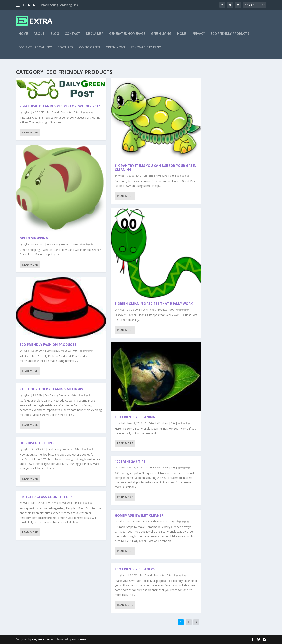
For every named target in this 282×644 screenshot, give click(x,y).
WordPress (79, 640)
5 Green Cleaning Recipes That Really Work (154, 304)
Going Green (89, 50)
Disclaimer (95, 36)
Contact (72, 36)
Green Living (161, 36)
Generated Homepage (127, 36)
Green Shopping (34, 238)
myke (26, 112)
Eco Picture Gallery (35, 50)
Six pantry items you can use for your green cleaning (156, 168)
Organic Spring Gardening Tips (59, 5)
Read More (30, 132)
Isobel (122, 423)
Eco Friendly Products (230, 36)
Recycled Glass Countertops (46, 497)
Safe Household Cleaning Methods (51, 389)
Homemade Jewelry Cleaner (139, 516)
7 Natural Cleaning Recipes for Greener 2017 (60, 106)
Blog (55, 36)
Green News (115, 50)
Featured (65, 50)
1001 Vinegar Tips (130, 462)
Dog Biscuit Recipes (37, 443)
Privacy (199, 36)
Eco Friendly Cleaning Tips (139, 417)
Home (23, 36)
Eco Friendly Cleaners (135, 569)
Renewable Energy (146, 50)
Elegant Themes (43, 640)
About (39, 36)
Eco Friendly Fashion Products (48, 345)
